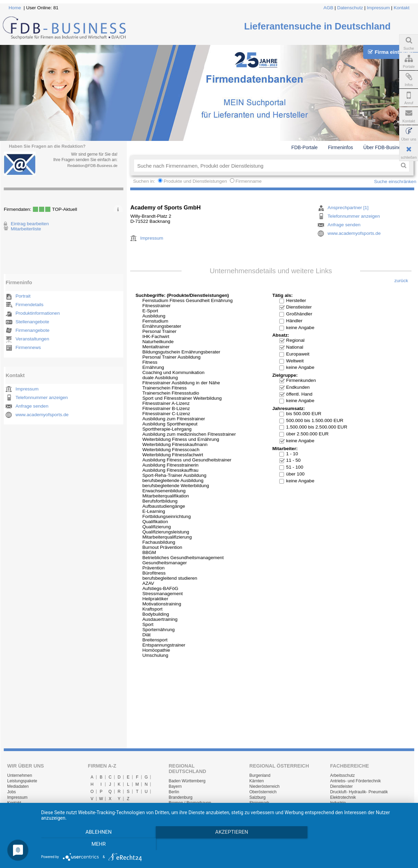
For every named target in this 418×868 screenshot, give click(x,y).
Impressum (378, 8)
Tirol (253, 808)
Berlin (174, 792)
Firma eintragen (390, 52)
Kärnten (257, 781)
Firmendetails (29, 305)
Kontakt (402, 8)
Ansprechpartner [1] (348, 208)
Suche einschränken (395, 182)
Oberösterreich (263, 792)
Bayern (175, 786)
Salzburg (257, 797)
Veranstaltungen (32, 339)
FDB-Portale (304, 147)
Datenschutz (350, 8)
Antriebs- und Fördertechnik (355, 781)
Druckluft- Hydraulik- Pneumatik (359, 792)
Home (15, 8)
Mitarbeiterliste (26, 229)
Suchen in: (145, 181)
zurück (401, 281)
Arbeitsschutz (342, 775)
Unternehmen (20, 775)
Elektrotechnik (343, 797)
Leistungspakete (22, 781)
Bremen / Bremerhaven (190, 803)
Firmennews (28, 347)
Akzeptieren (226, 844)
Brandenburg (180, 797)
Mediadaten (18, 786)
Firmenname (248, 181)
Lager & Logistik (345, 808)
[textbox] (266, 166)
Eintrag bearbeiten (30, 224)
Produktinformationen (38, 313)
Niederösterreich (265, 786)
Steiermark (259, 803)
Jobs (11, 792)
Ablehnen (97, 844)
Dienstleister (341, 786)
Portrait (23, 296)
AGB (328, 8)
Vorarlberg (259, 814)
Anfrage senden (32, 406)
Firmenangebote (32, 330)
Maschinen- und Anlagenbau (356, 814)
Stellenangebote (32, 322)
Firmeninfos (340, 147)
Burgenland (260, 775)
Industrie (338, 803)
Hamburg (177, 808)
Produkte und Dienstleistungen (195, 181)
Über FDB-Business (384, 147)
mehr (356, 844)
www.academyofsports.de (42, 415)
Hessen (176, 814)
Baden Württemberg (187, 781)
